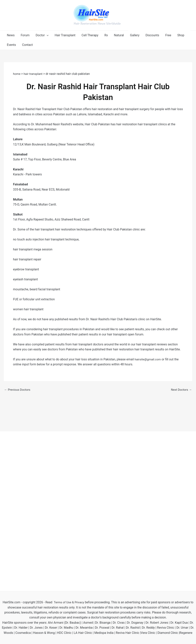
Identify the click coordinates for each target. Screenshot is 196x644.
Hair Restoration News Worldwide (97, 23)
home (17, 74)
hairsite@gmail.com (148, 359)
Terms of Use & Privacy (69, 602)
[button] (42, 35)
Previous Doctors (18, 390)
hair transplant (34, 74)
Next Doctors (181, 390)
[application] (47, 35)
